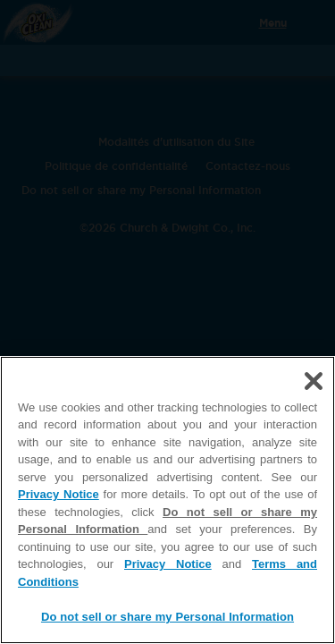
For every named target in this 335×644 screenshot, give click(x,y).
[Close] (314, 381)
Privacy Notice (59, 494)
